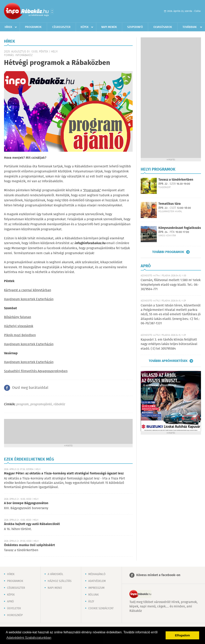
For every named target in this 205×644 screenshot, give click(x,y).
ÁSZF (91, 602)
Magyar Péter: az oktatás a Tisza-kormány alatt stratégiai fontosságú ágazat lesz (64, 474)
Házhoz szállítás (60, 581)
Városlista (52, 11)
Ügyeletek (14, 608)
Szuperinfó (135, 27)
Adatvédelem (97, 581)
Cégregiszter (61, 27)
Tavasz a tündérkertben (176, 180)
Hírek (8, 27)
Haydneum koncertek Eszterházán (29, 299)
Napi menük (109, 27)
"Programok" (92, 190)
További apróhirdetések (168, 361)
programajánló (41, 404)
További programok (168, 252)
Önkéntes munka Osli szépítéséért (29, 545)
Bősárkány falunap (18, 317)
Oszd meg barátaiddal (30, 388)
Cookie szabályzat (101, 608)
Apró (10, 602)
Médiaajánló (97, 574)
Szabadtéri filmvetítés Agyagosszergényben (36, 371)
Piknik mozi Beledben (20, 335)
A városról (55, 574)
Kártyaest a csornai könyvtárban (28, 290)
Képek (85, 27)
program (23, 404)
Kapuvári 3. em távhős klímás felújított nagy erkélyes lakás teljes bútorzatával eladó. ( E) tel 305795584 (169, 344)
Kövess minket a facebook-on (158, 575)
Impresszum (96, 588)
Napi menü (55, 588)
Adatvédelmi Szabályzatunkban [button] (29, 638)
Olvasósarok (163, 27)
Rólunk (93, 595)
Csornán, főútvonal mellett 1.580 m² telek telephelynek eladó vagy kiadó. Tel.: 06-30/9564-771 (171, 285)
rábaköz (59, 404)
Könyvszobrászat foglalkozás (180, 228)
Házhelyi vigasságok (19, 326)
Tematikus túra (170, 204)
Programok (33, 27)
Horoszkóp (15, 615)
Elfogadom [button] (182, 635)
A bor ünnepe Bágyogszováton (26, 503)
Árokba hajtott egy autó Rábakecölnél (32, 524)
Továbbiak (190, 27)
